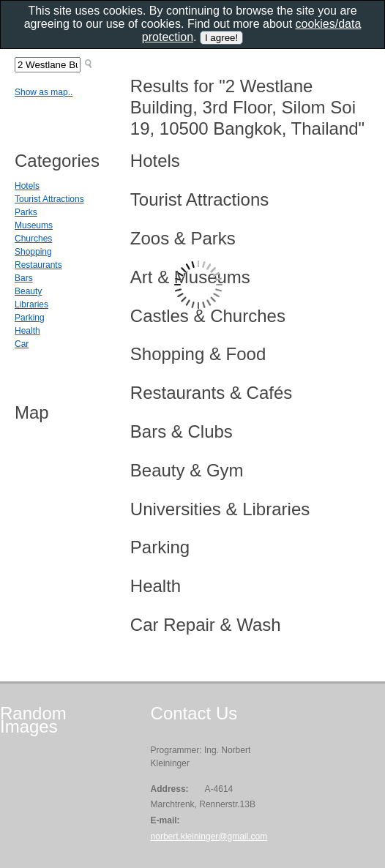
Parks (26, 212)
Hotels (27, 186)
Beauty (28, 291)
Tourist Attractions (49, 199)
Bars (24, 278)
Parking (30, 318)
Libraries (31, 304)
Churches (33, 239)
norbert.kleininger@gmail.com (209, 837)
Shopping (33, 252)
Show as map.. (44, 92)
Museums (34, 225)
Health (27, 331)
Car (22, 344)
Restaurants (38, 265)
